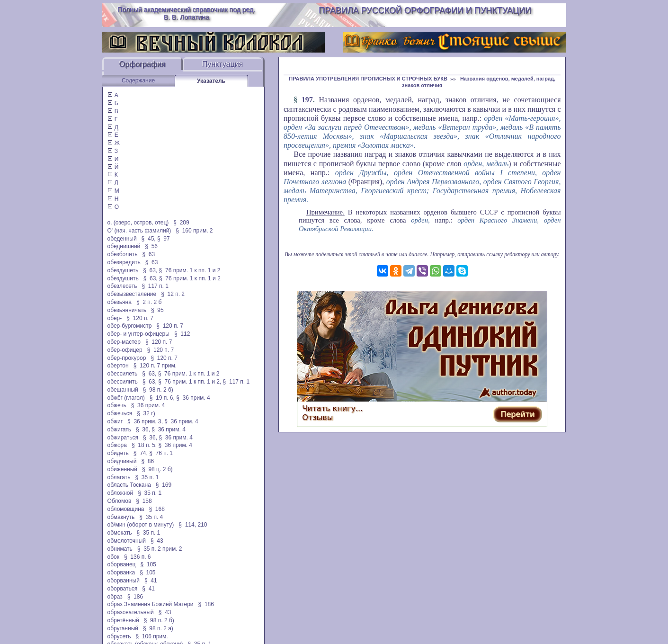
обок (113, 557)
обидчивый (122, 461)
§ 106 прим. (152, 636)
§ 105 (148, 564)
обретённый (123, 620)
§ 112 (182, 334)
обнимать (120, 549)
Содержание (138, 80)
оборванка (121, 572)
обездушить (123, 278)
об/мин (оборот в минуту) (141, 525)
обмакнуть (121, 517)
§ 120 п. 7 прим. (155, 366)
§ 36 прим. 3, (145, 421)
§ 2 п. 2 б (149, 302)
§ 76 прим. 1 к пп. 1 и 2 (190, 270)
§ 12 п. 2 (173, 294)
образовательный (131, 612)
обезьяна (120, 302)
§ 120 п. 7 (140, 318)
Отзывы (317, 417)
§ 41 (151, 581)
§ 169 (164, 485)
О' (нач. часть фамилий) (139, 231)
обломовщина (126, 509)
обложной (120, 493)
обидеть (118, 453)
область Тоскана (129, 485)
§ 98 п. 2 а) (158, 628)
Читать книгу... (332, 408)
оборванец (122, 564)
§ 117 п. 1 (155, 286)
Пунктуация (223, 64)
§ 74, (141, 453)
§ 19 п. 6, (162, 398)
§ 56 (151, 246)
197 (307, 100)
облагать (119, 477)
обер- (115, 318)
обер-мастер (124, 342)
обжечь (117, 405)
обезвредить (124, 262)
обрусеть (119, 636)
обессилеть (123, 374)
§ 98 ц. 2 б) (157, 469)
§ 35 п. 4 (151, 517)
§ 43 (157, 541)
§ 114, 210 (193, 525)
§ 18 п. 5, (144, 445)
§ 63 (148, 254)
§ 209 (181, 223)
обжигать (119, 429)
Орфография (143, 64)
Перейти (517, 414)
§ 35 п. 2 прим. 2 (160, 549)
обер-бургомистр (130, 326)
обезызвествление (132, 294)
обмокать (120, 533)
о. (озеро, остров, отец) (138, 223)
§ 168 (157, 509)
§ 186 (135, 597)
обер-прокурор (127, 358)
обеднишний (124, 246)
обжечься (120, 413)
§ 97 (164, 239)
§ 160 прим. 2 (194, 231)
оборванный (124, 581)
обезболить (123, 254)
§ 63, (150, 270)
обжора (117, 445)
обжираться (123, 438)
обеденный (122, 239)
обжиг (115, 421)
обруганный (123, 628)
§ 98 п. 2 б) (158, 390)
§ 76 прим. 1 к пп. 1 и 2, (190, 382)
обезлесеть (122, 286)
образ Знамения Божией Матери (151, 604)
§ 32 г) (146, 413)
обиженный (123, 469)
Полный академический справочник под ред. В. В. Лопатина (186, 13)
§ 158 (144, 501)
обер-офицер (125, 350)
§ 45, (149, 239)
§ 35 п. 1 (147, 477)
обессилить (123, 382)
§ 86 (147, 461)
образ (115, 597)
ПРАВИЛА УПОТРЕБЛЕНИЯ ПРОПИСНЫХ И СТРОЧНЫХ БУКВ (368, 79)
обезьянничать (127, 310)
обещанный (123, 390)
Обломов (120, 501)
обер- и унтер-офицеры (138, 334)
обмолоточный (127, 541)
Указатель (211, 81)
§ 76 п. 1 (161, 453)
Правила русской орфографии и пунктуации (425, 10)
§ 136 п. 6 (138, 557)
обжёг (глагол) (126, 398)
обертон (118, 366)
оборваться (123, 589)
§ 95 (157, 310)
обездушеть (123, 270)
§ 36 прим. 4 (193, 398)
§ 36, (143, 429)
